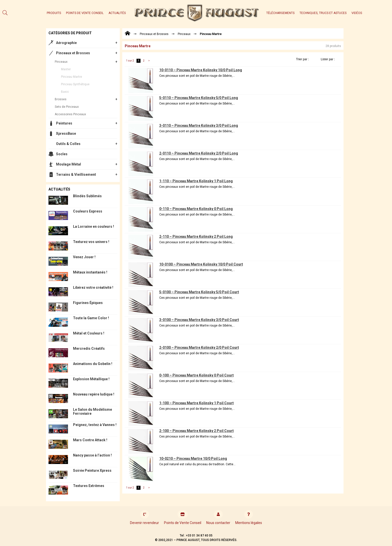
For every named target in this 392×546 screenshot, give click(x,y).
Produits (54, 13)
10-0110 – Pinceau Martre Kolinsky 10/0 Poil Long (201, 70)
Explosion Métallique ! (91, 379)
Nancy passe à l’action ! (92, 455)
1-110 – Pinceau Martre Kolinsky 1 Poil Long (196, 181)
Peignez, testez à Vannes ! (95, 425)
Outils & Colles (68, 144)
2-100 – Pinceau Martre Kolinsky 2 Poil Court (196, 431)
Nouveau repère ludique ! (94, 394)
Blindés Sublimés (87, 196)
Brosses (61, 99)
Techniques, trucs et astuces (323, 13)
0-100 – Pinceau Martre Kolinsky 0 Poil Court (196, 375)
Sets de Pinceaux (67, 107)
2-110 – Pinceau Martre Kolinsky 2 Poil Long (196, 236)
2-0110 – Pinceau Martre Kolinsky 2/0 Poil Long (199, 153)
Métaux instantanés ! (90, 272)
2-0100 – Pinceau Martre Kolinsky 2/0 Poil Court (199, 347)
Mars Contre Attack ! (90, 440)
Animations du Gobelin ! (93, 364)
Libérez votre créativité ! (93, 287)
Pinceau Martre (71, 77)
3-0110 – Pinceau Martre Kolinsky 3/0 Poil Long (199, 125)
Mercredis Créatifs (89, 348)
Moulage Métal (68, 164)
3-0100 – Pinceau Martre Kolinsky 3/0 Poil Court (199, 320)
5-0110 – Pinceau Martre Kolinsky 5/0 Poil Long (199, 98)
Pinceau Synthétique (75, 84)
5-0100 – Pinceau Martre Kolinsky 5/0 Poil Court (199, 292)
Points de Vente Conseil (85, 13)
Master (66, 69)
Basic (65, 92)
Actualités (117, 13)
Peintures (64, 123)
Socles (62, 154)
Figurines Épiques (88, 303)
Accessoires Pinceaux (70, 114)
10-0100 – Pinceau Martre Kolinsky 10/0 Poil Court (201, 264)
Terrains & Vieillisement (76, 174)
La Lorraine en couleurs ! (93, 226)
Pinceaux (61, 62)
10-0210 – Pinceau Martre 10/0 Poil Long (193, 458)
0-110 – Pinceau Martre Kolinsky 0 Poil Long (196, 209)
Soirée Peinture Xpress (92, 470)
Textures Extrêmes (89, 486)
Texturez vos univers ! (91, 242)
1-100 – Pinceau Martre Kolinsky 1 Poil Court (196, 403)
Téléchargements (280, 13)
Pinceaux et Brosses (73, 53)
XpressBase (66, 133)
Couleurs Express (88, 211)
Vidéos (357, 13)
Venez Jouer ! (84, 257)
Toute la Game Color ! (91, 318)
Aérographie (66, 43)
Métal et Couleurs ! (89, 333)
